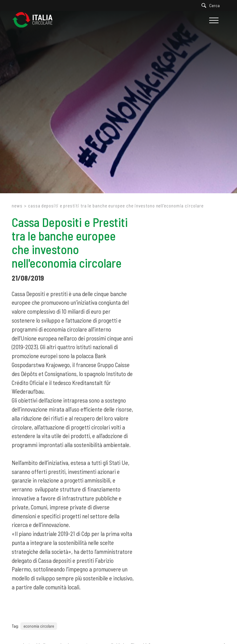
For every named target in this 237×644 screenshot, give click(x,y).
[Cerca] (212, 5)
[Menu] (213, 20)
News (17, 206)
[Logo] (35, 20)
